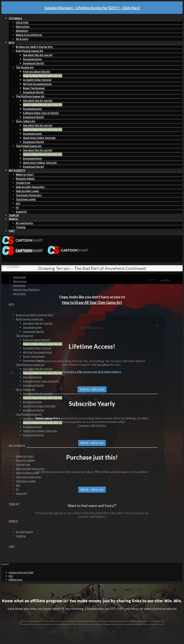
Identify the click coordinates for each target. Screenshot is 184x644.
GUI (18, 203)
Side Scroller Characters (30, 187)
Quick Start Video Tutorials (39, 138)
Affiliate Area (15, 580)
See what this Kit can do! (38, 55)
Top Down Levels (26, 199)
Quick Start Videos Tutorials (40, 163)
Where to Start (25, 174)
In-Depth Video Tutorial (37, 80)
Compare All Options (92, 425)
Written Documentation (37, 84)
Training (21, 227)
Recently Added (25, 179)
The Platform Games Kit (30, 96)
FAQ (11, 576)
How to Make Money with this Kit (43, 76)
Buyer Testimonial (34, 88)
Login (152, 279)
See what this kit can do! (38, 100)
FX (17, 208)
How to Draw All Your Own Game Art (92, 302)
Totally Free (23, 183)
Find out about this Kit (37, 72)
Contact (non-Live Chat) (21, 572)
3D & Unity (22, 39)
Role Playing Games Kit (30, 51)
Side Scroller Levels (27, 191)
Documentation (32, 59)
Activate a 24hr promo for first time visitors (92, 372)
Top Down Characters (29, 195)
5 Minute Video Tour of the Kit (41, 113)
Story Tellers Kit (26, 121)
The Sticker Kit (25, 67)
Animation (22, 31)
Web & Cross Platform (29, 35)
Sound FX (21, 212)
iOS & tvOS (22, 22)
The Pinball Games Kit (29, 146)
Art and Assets (24, 223)
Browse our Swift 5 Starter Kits (34, 47)
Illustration (23, 27)
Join (165, 279)
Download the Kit (34, 63)
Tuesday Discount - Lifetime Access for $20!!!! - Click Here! (92, 8)
